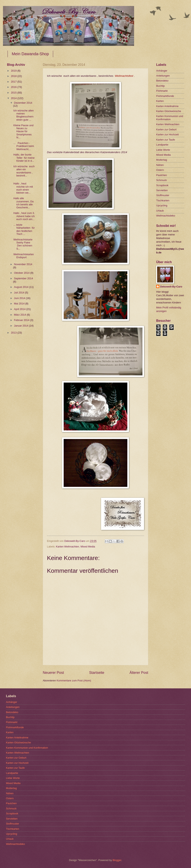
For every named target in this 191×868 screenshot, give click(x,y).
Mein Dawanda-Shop (30, 54)
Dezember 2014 (23, 103)
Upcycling (162, 205)
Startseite (97, 673)
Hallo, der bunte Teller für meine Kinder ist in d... (24, 158)
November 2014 (23, 264)
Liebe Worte (163, 150)
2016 (14, 87)
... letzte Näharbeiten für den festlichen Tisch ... (24, 229)
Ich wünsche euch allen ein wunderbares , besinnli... (24, 171)
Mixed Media (88, 547)
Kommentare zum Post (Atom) (74, 681)
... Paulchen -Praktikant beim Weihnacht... (24, 146)
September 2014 (23, 278)
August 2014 (21, 287)
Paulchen (162, 175)
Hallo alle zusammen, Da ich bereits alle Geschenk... (23, 203)
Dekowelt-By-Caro (171, 287)
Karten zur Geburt (166, 129)
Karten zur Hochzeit (167, 134)
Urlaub (160, 211)
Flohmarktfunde (165, 96)
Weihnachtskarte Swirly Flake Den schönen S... (23, 244)
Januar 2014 (21, 326)
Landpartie (162, 145)
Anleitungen (163, 76)
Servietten (162, 190)
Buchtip (160, 86)
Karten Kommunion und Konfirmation (170, 118)
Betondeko (162, 81)
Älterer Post (139, 673)
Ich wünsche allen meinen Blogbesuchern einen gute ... (23, 115)
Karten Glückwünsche (169, 111)
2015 (14, 93)
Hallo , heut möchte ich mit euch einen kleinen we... (23, 188)
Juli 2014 (19, 293)
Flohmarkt (162, 91)
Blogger (117, 860)
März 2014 (20, 315)
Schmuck (161, 180)
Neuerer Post (53, 673)
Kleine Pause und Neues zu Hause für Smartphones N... (23, 131)
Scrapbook (162, 185)
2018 (14, 76)
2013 (14, 333)
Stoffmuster (163, 195)
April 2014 (20, 309)
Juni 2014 (20, 298)
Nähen (160, 165)
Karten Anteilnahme (167, 106)
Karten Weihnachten (67, 547)
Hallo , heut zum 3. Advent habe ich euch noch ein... (24, 216)
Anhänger (162, 71)
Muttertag (162, 160)
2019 (14, 71)
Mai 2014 (20, 304)
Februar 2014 (22, 320)
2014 (14, 98)
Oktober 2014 (22, 273)
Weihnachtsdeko (166, 216)
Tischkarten (163, 200)
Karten (160, 101)
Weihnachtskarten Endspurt (24, 256)
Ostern (160, 170)
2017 (14, 82)
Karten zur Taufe (166, 140)
